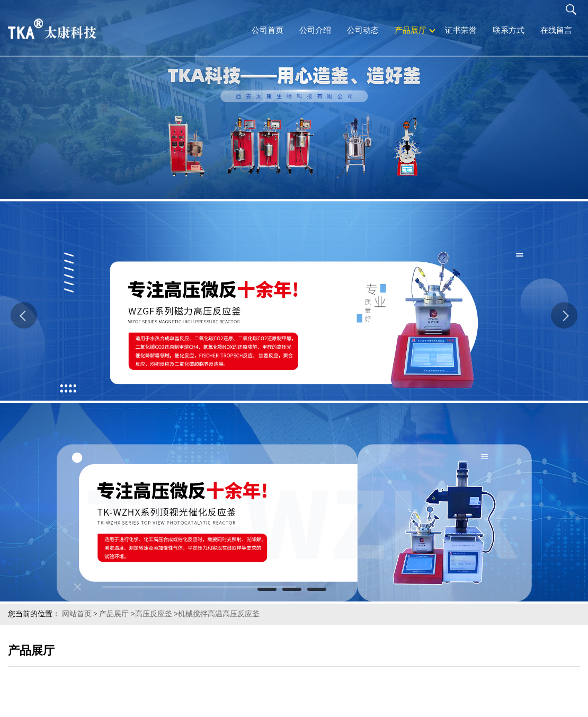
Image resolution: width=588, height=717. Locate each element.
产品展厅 (114, 614)
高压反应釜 (154, 614)
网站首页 (77, 614)
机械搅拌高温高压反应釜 (219, 614)
